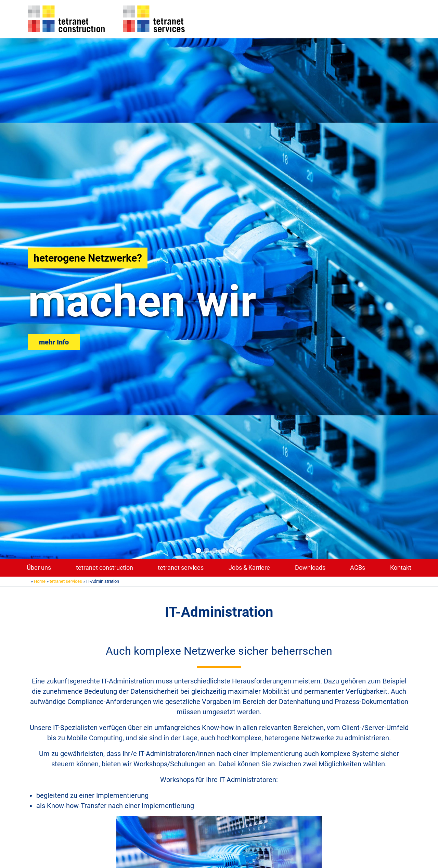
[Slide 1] (198, 551)
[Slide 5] (231, 551)
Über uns (39, 568)
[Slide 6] (240, 551)
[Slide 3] (215, 551)
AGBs (358, 568)
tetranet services (181, 568)
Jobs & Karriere (249, 568)
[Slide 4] (223, 551)
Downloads (310, 568)
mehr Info (54, 342)
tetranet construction (105, 568)
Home (40, 581)
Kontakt (401, 568)
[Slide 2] (207, 551)
